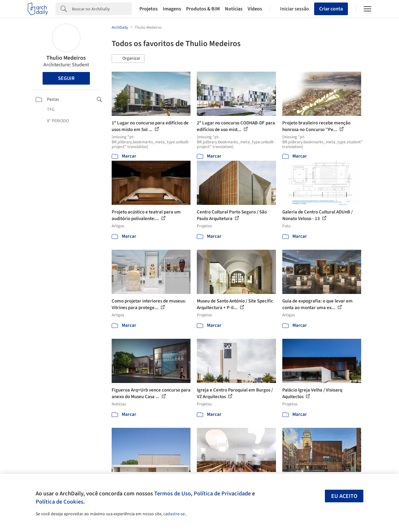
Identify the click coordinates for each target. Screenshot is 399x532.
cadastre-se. (175, 514)
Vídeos (255, 9)
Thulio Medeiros (66, 58)
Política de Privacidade (222, 493)
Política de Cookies (59, 502)
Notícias (234, 9)
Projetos (149, 9)
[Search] (102, 9)
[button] (128, 59)
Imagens (172, 9)
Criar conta (331, 9)
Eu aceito (344, 496)
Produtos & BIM (203, 9)
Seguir (66, 78)
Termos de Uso (173, 493)
